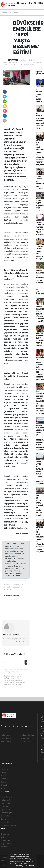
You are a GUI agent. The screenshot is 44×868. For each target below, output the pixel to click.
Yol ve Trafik (6, 800)
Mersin (25, 189)
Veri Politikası (6, 741)
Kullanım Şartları (27, 735)
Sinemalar (5, 816)
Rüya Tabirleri (6, 844)
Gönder (26, 662)
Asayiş (4, 788)
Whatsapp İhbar (27, 738)
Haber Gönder (27, 741)
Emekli (7, 186)
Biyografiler (6, 840)
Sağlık (3, 782)
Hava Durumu (7, 797)
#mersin (8, 585)
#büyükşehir (18, 585)
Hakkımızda (6, 735)
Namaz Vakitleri (7, 803)
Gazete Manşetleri (8, 825)
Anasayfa (6, 13)
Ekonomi (21, 3)
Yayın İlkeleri (6, 738)
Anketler (4, 837)
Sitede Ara (5, 834)
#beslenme (17, 587)
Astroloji (4, 847)
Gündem (15, 13)
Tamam (30, 866)
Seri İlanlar (5, 819)
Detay (20, 866)
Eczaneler (5, 806)
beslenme (10, 293)
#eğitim (7, 589)
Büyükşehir (11, 192)
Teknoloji (5, 779)
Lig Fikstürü (5, 810)
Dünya (4, 772)
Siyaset (4, 785)
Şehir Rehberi (6, 822)
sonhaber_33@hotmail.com (14, 639)
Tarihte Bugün (7, 813)
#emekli (7, 587)
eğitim (19, 211)
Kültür (3, 776)
